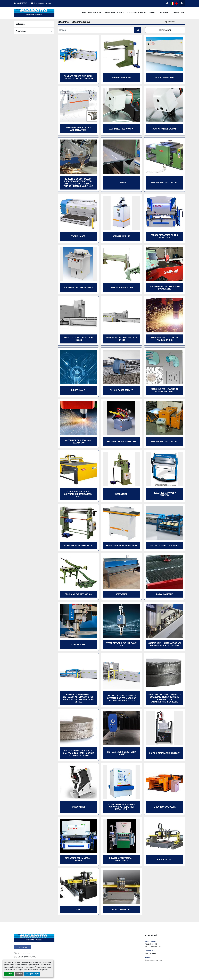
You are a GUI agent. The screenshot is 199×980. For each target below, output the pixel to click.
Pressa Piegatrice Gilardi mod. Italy (165, 236)
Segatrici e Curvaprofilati (121, 442)
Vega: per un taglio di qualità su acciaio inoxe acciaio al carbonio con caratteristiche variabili (165, 698)
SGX (78, 910)
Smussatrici (78, 807)
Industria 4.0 (78, 390)
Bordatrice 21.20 (121, 236)
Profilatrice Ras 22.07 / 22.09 (121, 545)
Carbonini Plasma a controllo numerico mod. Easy (78, 494)
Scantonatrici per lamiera (78, 288)
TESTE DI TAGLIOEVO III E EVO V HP (121, 644)
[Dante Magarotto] (34, 938)
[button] (92, 13)
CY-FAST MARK (78, 644)
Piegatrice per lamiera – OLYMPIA (78, 859)
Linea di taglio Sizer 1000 (165, 442)
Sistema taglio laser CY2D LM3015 (121, 753)
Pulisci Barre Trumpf (121, 390)
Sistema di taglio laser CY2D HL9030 (121, 339)
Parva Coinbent (165, 594)
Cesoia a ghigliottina (121, 288)
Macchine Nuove (91, 13)
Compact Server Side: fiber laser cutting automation (78, 77)
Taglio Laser (78, 236)
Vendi (152, 13)
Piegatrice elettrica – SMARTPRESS (121, 859)
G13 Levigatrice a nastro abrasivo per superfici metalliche (121, 807)
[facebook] (167, 3)
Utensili (121, 183)
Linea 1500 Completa (165, 807)
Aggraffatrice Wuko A (121, 129)
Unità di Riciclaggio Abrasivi (165, 753)
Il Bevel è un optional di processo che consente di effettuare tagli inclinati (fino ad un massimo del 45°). (78, 183)
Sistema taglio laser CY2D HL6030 (78, 339)
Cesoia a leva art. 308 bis (78, 594)
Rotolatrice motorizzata (78, 545)
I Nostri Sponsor (136, 13)
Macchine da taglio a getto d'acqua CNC (165, 288)
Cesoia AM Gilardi (165, 78)
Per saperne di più (32, 974)
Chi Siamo (164, 13)
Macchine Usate (114, 13)
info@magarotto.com (43, 3)
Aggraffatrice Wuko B (165, 129)
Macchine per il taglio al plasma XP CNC (165, 339)
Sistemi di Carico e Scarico (165, 545)
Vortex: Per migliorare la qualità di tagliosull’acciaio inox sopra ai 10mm (78, 753)
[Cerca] (96, 30)
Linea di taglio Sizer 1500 (165, 183)
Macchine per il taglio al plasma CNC (78, 442)
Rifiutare (19, 974)
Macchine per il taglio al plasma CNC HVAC (165, 390)
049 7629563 (22, 3)
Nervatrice (121, 594)
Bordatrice (121, 494)
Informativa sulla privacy (39, 970)
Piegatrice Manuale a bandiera (165, 494)
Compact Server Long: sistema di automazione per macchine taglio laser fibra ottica (78, 698)
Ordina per (165, 30)
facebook (22, 947)
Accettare (9, 974)
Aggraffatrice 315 (121, 78)
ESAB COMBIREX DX (121, 910)
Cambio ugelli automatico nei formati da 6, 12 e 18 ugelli (165, 644)
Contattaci (179, 13)
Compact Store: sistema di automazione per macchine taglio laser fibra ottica (121, 698)
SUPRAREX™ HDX (165, 859)
